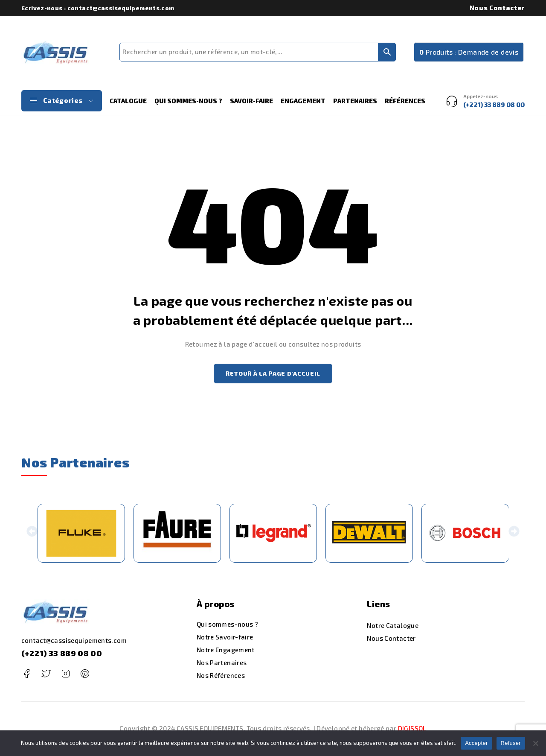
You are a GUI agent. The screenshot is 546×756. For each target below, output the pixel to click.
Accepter (476, 743)
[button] (32, 535)
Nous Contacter (497, 8)
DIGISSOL (412, 730)
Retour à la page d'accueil (273, 374)
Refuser (511, 743)
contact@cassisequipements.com (74, 642)
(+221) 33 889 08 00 (62, 655)
